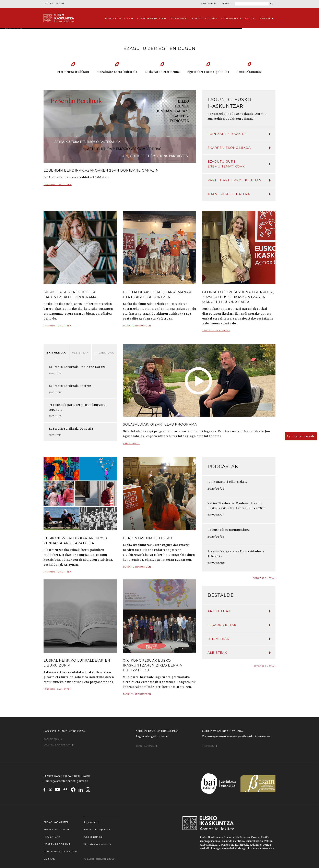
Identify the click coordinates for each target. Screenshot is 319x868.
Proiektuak (178, 18)
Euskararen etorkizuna (162, 72)
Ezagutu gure (239, 164)
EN (62, 3)
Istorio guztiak (265, 666)
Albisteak (80, 352)
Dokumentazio (238, 18)
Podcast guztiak (264, 578)
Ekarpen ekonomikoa (239, 148)
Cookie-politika (93, 837)
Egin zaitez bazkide (239, 134)
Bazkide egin (53, 739)
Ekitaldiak (56, 352)
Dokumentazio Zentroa (61, 851)
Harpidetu (210, 746)
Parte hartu (131, 445)
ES (52, 3)
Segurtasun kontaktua (98, 844)
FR (57, 3)
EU (46, 3)
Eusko (119, 18)
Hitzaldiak (239, 639)
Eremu (151, 18)
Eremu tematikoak (57, 829)
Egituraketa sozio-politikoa (208, 72)
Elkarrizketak (239, 625)
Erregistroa (208, 3)
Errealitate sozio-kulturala (117, 72)
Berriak (267, 18)
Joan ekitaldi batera (239, 194)
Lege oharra (91, 822)
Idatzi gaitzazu (147, 746)
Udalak (204, 18)
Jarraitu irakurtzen (58, 186)
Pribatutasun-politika (97, 829)
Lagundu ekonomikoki (59, 745)
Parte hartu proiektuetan (239, 180)
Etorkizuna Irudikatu (73, 72)
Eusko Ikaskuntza (56, 822)
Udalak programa (57, 844)
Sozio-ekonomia (249, 72)
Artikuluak (239, 611)
